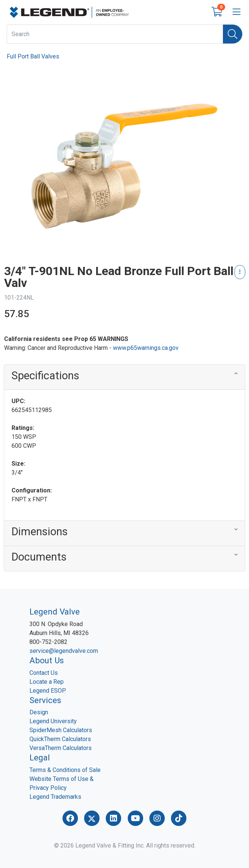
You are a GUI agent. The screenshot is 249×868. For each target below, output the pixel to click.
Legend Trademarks (55, 797)
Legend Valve (55, 612)
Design (39, 712)
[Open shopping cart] (217, 13)
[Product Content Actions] (240, 272)
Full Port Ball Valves (33, 56)
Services (45, 700)
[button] (125, 377)
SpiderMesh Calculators (61, 730)
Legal (40, 757)
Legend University (53, 721)
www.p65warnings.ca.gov (146, 348)
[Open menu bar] (237, 12)
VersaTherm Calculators (61, 748)
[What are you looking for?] (115, 34)
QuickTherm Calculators (60, 739)
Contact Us (44, 673)
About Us (47, 660)
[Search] (233, 34)
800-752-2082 (48, 642)
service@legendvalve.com (64, 651)
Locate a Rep (47, 682)
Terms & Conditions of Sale (65, 770)
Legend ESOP (48, 691)
